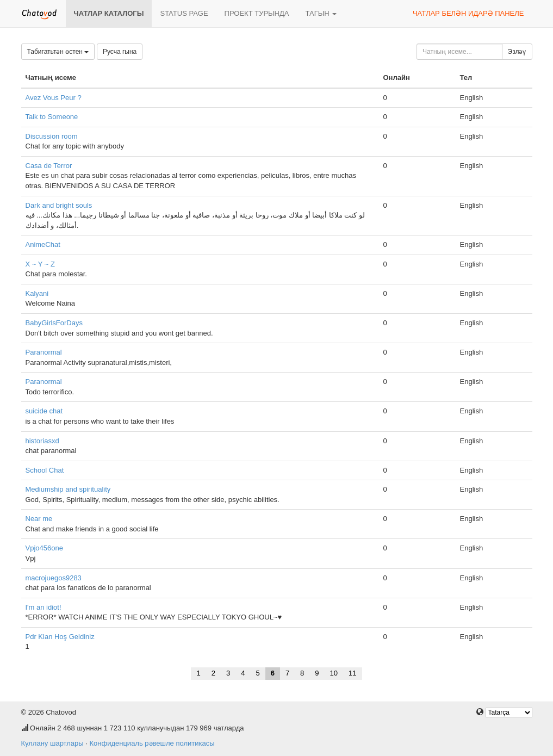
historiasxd (42, 441)
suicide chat (44, 411)
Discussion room (52, 136)
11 (352, 673)
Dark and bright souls (59, 205)
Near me (39, 519)
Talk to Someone (52, 117)
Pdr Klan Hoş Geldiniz (60, 637)
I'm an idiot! (44, 607)
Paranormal (44, 352)
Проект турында (257, 13)
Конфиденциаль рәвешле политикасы (152, 743)
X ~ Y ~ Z (40, 264)
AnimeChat (43, 244)
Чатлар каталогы (109, 13)
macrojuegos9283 (54, 578)
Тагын (321, 13)
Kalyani (37, 293)
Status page (184, 13)
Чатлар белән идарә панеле (468, 13)
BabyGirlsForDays (54, 323)
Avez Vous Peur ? (54, 98)
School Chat (45, 470)
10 (334, 673)
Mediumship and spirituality (68, 489)
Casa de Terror (49, 166)
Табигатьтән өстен (58, 52)
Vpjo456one (44, 548)
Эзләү (517, 52)
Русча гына (120, 52)
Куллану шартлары (52, 743)
